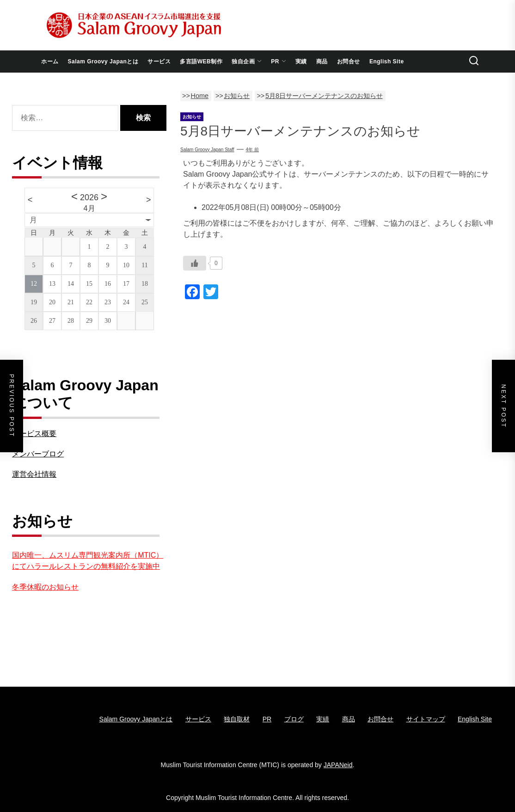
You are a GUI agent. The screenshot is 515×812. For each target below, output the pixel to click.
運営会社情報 (34, 474)
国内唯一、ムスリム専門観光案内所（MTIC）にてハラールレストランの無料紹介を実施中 (88, 561)
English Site (387, 62)
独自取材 (237, 719)
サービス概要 (34, 434)
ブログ (294, 719)
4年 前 (252, 150)
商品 (322, 62)
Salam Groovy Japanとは (103, 62)
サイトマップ (426, 719)
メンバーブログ (38, 454)
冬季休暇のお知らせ (45, 587)
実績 (301, 62)
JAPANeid (338, 765)
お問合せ (349, 62)
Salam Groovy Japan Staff (207, 150)
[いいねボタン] (195, 263)
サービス (159, 62)
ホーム (50, 62)
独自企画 (247, 62)
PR (279, 62)
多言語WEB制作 (201, 62)
